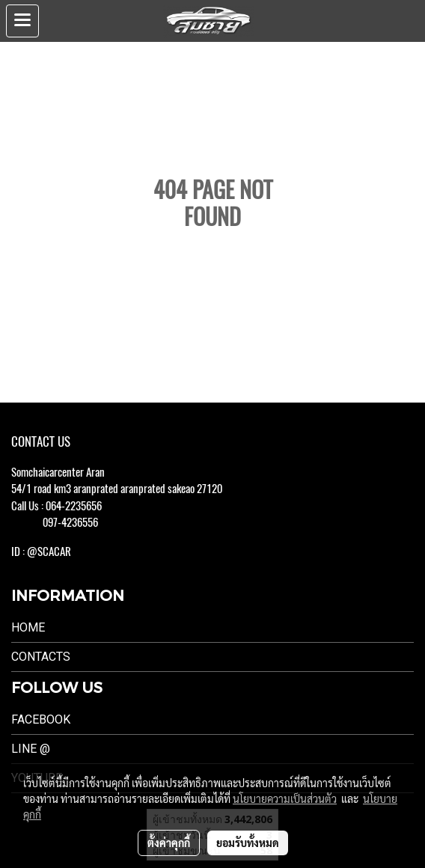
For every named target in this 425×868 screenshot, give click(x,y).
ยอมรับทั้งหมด (248, 843)
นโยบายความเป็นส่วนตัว (285, 798)
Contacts (41, 657)
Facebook (41, 719)
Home (28, 627)
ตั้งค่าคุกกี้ (169, 843)
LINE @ (31, 749)
